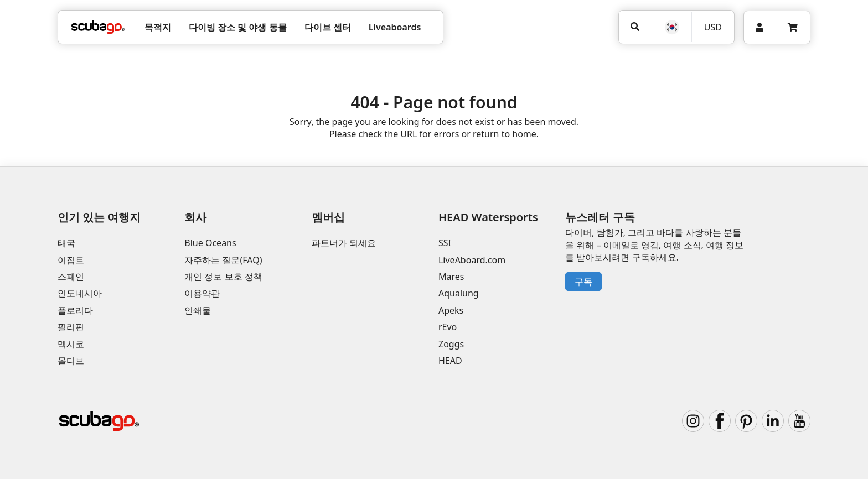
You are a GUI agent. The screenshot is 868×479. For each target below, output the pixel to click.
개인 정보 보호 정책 (223, 277)
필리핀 (71, 327)
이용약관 (202, 293)
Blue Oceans (210, 243)
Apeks (451, 310)
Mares (451, 277)
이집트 (71, 260)
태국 (66, 243)
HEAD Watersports (488, 217)
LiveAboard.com (472, 260)
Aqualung (459, 293)
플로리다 (75, 310)
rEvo (448, 327)
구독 (583, 282)
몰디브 (71, 361)
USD (713, 27)
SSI (445, 243)
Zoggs (451, 344)
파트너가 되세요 (344, 243)
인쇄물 (198, 310)
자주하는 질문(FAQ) (223, 260)
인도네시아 (80, 293)
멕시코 (71, 344)
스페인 (71, 277)
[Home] (98, 27)
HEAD (450, 361)
